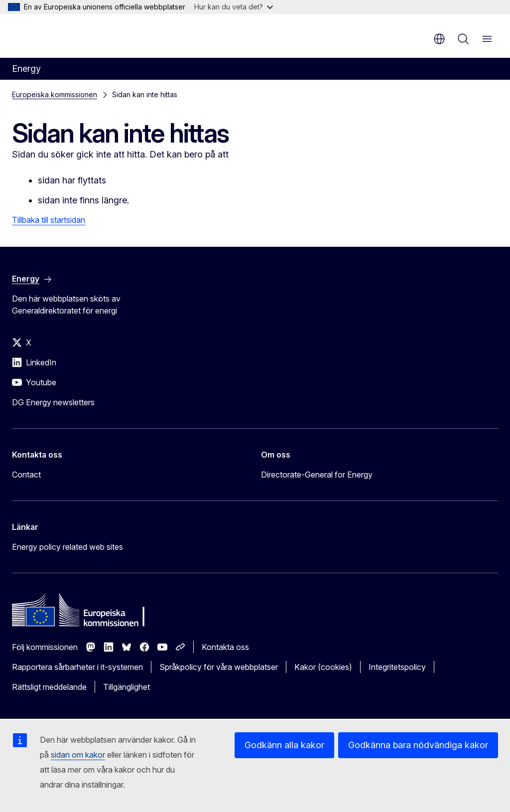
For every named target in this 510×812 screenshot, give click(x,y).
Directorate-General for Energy (317, 475)
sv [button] (439, 39)
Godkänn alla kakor (284, 745)
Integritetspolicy (397, 667)
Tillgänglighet (127, 687)
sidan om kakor (78, 755)
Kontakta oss (225, 647)
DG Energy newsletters (53, 402)
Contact (26, 475)
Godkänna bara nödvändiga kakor (418, 745)
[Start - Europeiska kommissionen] (72, 35)
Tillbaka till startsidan (49, 220)
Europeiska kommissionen (55, 94)
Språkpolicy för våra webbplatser (219, 667)
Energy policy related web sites (67, 547)
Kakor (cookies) (323, 667)
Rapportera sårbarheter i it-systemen (77, 667)
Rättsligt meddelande (49, 687)
